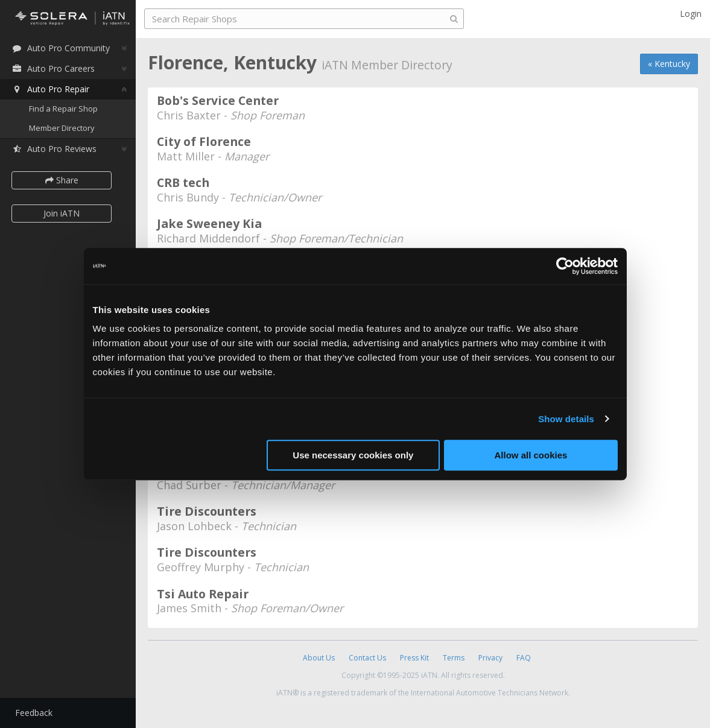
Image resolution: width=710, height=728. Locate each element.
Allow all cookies (531, 455)
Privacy (490, 658)
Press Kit (414, 658)
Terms (454, 658)
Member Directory (62, 128)
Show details (566, 419)
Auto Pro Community (61, 48)
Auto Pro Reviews (54, 149)
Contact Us (367, 658)
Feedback (34, 713)
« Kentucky (669, 64)
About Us (319, 658)
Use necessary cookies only (353, 455)
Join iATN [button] (62, 213)
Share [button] (62, 180)
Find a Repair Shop (63, 109)
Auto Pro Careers (53, 68)
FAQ (524, 658)
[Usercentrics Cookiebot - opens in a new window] (565, 266)
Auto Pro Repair (50, 89)
